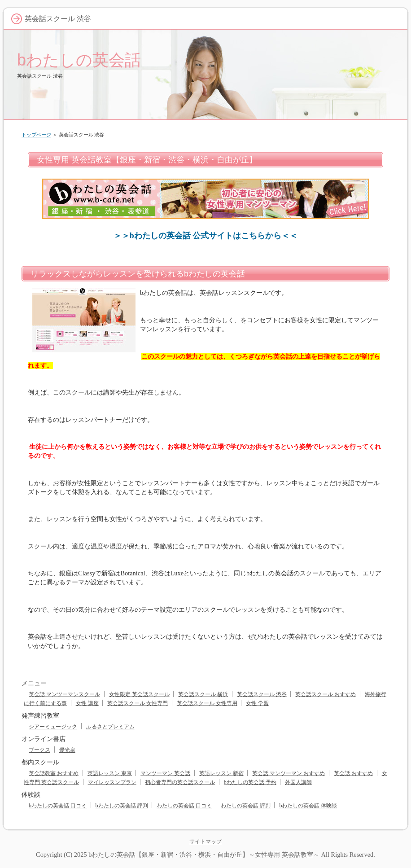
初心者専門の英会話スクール (180, 782)
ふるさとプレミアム (110, 727)
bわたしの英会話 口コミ (58, 806)
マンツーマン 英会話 (165, 773)
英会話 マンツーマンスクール (64, 694)
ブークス (39, 750)
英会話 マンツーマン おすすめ (289, 773)
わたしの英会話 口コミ (184, 806)
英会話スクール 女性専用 (207, 703)
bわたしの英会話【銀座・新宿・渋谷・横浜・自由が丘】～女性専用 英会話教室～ (204, 855)
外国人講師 (298, 782)
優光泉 (67, 750)
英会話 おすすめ (353, 773)
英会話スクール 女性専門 (138, 703)
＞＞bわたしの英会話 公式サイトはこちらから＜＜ (206, 236)
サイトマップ (205, 842)
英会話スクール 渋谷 (262, 694)
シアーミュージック (53, 727)
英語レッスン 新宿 (221, 773)
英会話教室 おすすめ (54, 773)
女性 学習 (257, 703)
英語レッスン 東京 (110, 773)
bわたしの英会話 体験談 (308, 806)
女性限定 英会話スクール (139, 694)
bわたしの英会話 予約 (250, 782)
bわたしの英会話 (79, 60)
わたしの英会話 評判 (246, 806)
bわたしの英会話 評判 (122, 806)
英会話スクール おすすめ (326, 694)
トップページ (36, 135)
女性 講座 (87, 703)
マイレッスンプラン (112, 782)
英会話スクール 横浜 (203, 694)
